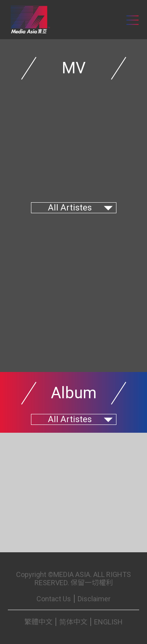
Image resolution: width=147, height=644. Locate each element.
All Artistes (70, 208)
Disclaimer (94, 599)
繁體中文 (38, 622)
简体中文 (73, 622)
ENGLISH (108, 622)
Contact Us (54, 599)
